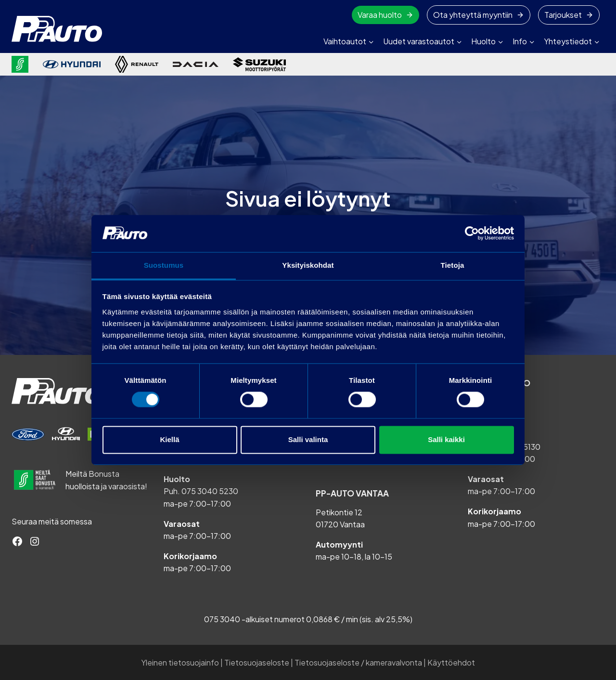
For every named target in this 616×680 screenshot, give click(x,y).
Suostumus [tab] (164, 265)
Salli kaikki (446, 439)
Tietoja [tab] (453, 265)
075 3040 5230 (210, 491)
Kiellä (169, 439)
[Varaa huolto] (28, 434)
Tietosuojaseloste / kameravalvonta (358, 662)
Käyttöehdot (451, 662)
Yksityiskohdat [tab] (308, 265)
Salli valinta (308, 439)
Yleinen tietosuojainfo (180, 662)
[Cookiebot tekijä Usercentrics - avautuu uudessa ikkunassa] (472, 234)
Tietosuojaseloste (257, 662)
